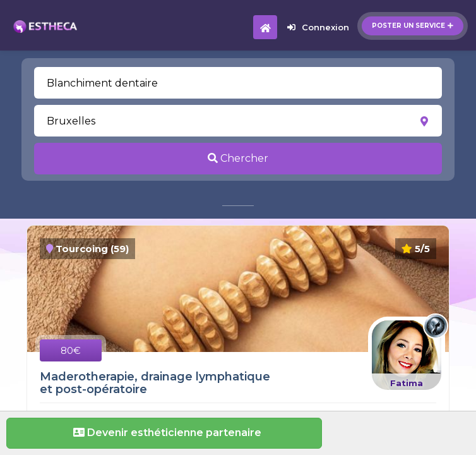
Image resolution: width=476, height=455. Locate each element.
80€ (71, 350)
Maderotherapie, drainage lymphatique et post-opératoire (155, 383)
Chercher (238, 158)
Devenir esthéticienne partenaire (164, 433)
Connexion (318, 27)
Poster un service (413, 26)
